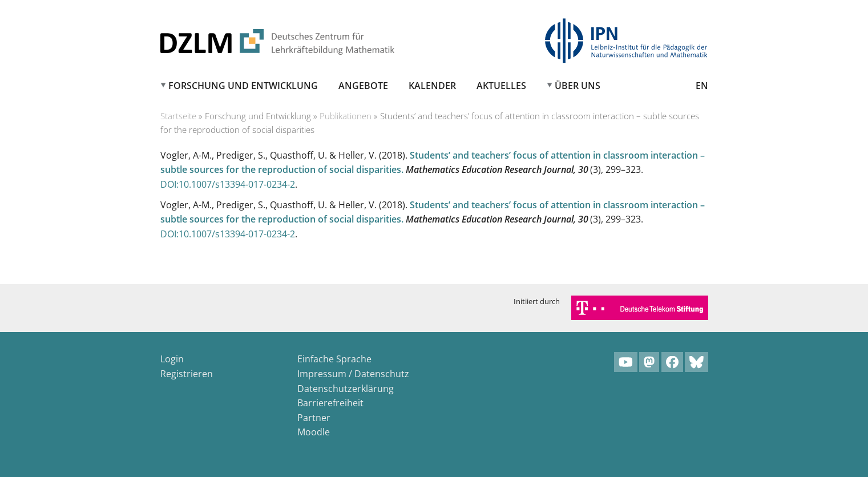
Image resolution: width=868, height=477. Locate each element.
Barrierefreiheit (330, 403)
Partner (314, 418)
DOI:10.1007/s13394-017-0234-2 (228, 184)
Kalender (432, 86)
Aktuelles (501, 86)
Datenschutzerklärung (346, 389)
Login (172, 359)
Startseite (178, 116)
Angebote (363, 86)
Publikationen (346, 116)
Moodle (314, 432)
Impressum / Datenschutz (353, 374)
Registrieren (187, 374)
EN (702, 86)
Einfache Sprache (334, 359)
